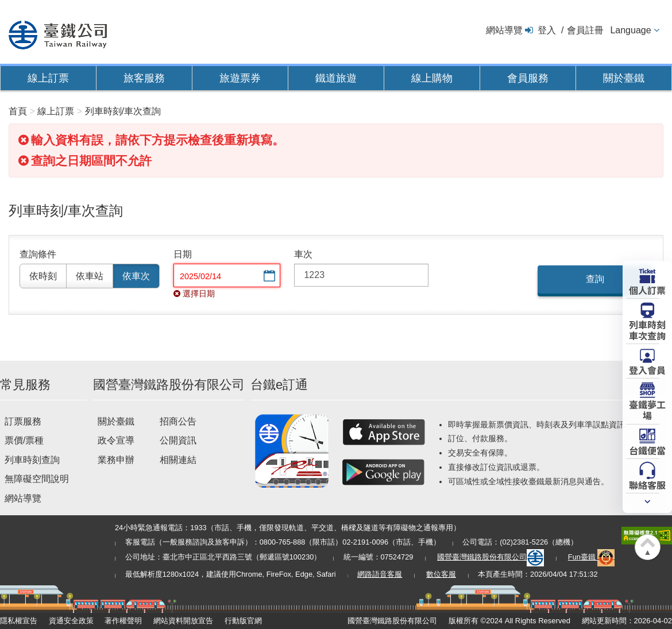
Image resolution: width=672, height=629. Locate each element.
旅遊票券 (240, 78)
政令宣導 (116, 440)
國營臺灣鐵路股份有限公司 (491, 557)
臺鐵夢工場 (647, 409)
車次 (303, 254)
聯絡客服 (647, 484)
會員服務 (528, 78)
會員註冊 (585, 30)
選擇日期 (268, 277)
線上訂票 (48, 78)
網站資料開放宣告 (183, 621)
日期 (183, 254)
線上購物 (432, 78)
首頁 (18, 111)
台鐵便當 (647, 450)
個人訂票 (647, 290)
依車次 (136, 276)
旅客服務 (144, 78)
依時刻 (43, 276)
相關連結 (178, 460)
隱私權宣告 (19, 621)
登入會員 (647, 369)
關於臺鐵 (624, 78)
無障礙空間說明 (37, 479)
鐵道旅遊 (336, 78)
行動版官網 (243, 621)
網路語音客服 (380, 574)
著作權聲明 (123, 621)
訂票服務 (23, 421)
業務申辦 (116, 460)
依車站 (90, 276)
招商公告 (178, 421)
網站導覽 (504, 30)
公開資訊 (178, 440)
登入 (547, 30)
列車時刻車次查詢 (647, 329)
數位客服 (441, 574)
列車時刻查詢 (32, 460)
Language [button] (630, 30)
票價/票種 (24, 440)
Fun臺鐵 (592, 557)
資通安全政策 (71, 621)
